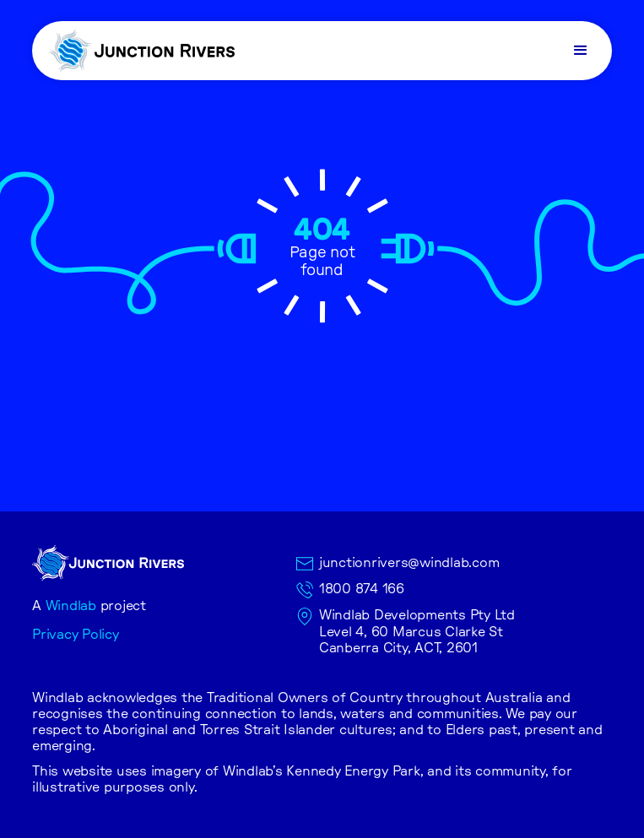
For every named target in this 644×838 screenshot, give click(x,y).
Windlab (71, 606)
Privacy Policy (76, 635)
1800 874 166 (362, 589)
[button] (583, 51)
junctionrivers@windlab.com (409, 563)
